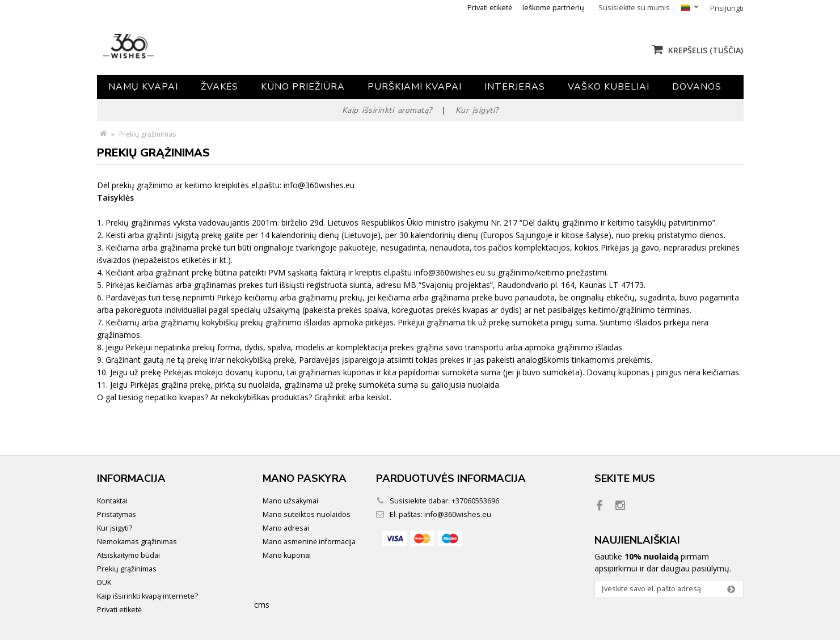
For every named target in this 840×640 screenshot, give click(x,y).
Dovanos (697, 87)
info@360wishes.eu (458, 514)
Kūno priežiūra (303, 87)
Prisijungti (727, 8)
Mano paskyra (305, 478)
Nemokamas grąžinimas (137, 542)
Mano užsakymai (290, 501)
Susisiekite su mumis (634, 8)
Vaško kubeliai (609, 87)
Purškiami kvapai (415, 87)
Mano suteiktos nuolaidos (307, 514)
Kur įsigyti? (115, 528)
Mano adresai (286, 528)
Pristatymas (117, 514)
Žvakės (220, 87)
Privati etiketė (490, 8)
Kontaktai (112, 501)
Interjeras (515, 87)
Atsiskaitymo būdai (128, 555)
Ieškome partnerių (553, 8)
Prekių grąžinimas (127, 569)
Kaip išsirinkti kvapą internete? (147, 596)
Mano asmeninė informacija (309, 542)
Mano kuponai (287, 555)
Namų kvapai (143, 87)
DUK (104, 582)
